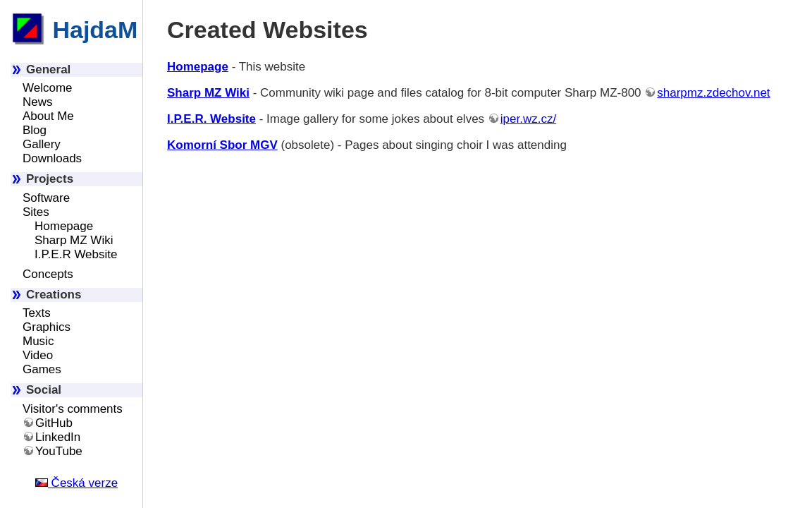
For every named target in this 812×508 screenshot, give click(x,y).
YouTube (59, 451)
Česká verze (76, 483)
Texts (37, 313)
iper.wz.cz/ (528, 119)
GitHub (54, 423)
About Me (48, 116)
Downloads (52, 158)
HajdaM (74, 30)
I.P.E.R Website (76, 254)
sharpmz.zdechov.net (713, 93)
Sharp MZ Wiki (74, 240)
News (38, 102)
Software (46, 198)
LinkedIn (58, 437)
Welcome (48, 88)
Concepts (48, 274)
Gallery (42, 144)
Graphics (47, 327)
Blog (35, 130)
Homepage (64, 226)
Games (42, 369)
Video (38, 355)
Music (38, 341)
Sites (36, 212)
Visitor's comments (73, 409)
